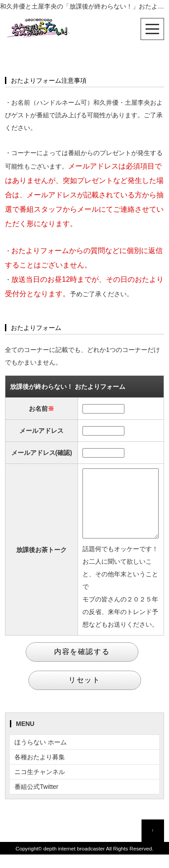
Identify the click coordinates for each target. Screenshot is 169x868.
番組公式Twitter (36, 800)
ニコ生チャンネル (40, 785)
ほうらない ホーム (41, 756)
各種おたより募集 (40, 770)
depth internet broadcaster (74, 862)
